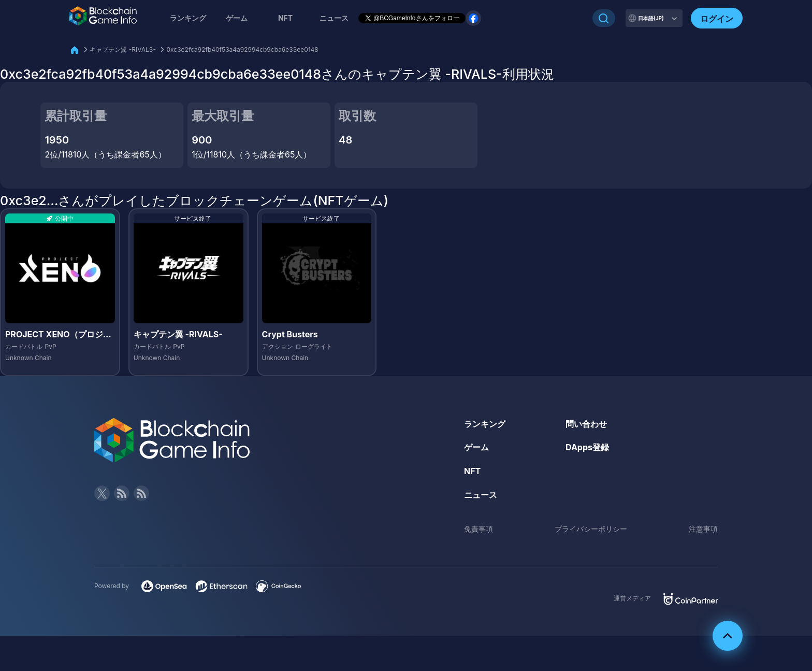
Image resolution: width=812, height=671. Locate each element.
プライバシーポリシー (591, 529)
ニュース (481, 495)
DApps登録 (587, 447)
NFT (285, 18)
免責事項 (479, 529)
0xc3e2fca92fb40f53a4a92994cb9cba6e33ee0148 (242, 49)
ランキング (188, 18)
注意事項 (703, 529)
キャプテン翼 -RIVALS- (123, 49)
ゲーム (237, 18)
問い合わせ (586, 424)
